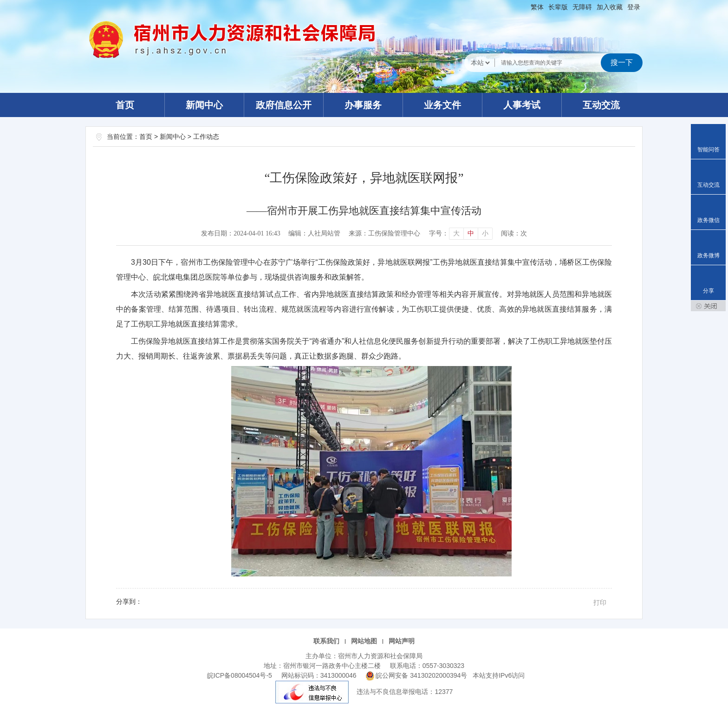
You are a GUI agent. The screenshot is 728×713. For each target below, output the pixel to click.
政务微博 (708, 255)
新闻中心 (204, 105)
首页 (125, 105)
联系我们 (326, 641)
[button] (558, 7)
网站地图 (364, 641)
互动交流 (601, 105)
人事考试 (522, 105)
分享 (708, 291)
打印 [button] (600, 602)
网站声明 (402, 641)
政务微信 (708, 220)
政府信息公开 (284, 105)
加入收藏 (610, 7)
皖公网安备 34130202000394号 (418, 675)
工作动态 (206, 137)
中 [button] (471, 233)
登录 (634, 7)
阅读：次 (514, 233)
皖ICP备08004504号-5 (240, 675)
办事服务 (363, 105)
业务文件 (442, 105)
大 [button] (456, 233)
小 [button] (485, 233)
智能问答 (708, 150)
